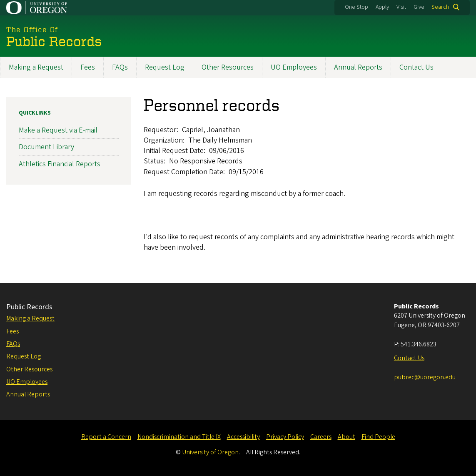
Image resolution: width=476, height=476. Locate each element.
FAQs (120, 67)
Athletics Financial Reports (60, 164)
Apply (382, 7)
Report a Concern (106, 437)
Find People (378, 437)
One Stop (356, 7)
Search (440, 7)
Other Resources (228, 67)
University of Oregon (210, 452)
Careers (321, 437)
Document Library (46, 147)
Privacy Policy (285, 437)
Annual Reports (358, 67)
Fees (88, 67)
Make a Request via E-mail (58, 131)
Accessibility (243, 437)
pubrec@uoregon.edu (425, 377)
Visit (401, 7)
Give (419, 7)
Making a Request (36, 67)
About (346, 437)
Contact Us (416, 67)
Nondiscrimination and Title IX (179, 437)
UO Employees (294, 67)
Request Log (165, 67)
